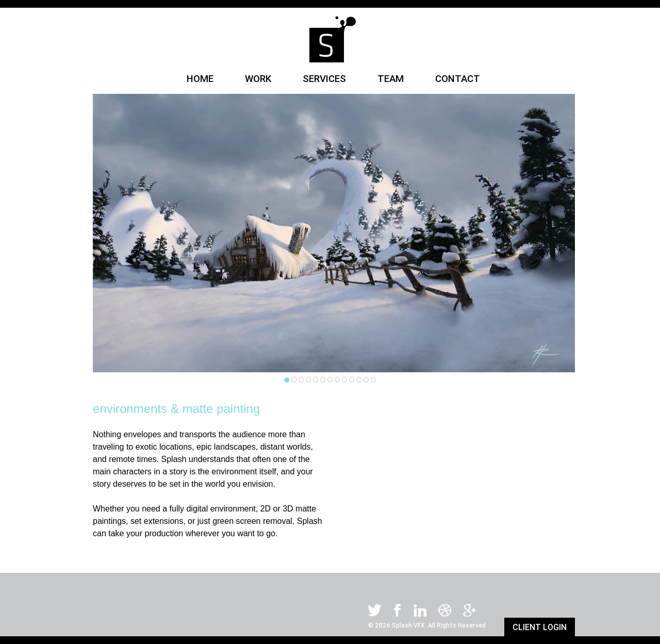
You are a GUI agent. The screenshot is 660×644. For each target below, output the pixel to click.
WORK (259, 78)
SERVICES (326, 78)
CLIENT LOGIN (540, 627)
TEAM (392, 78)
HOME (201, 78)
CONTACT (458, 78)
